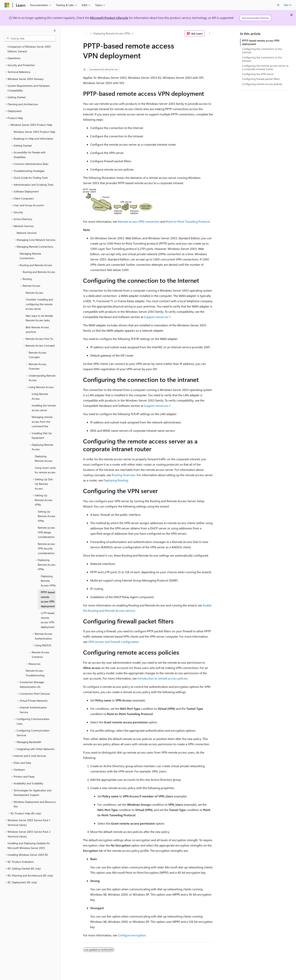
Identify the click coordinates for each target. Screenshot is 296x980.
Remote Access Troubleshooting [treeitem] (35, 673)
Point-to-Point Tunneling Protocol (188, 221)
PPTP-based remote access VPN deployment (261, 42)
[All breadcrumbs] (86, 33)
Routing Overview (124, 475)
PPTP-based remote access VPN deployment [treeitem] (48, 599)
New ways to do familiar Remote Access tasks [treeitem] (39, 318)
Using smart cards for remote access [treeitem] (45, 470)
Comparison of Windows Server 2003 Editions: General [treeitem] (29, 49)
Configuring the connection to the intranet (262, 59)
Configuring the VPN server (258, 74)
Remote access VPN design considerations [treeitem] (46, 532)
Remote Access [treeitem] (34, 293)
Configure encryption (132, 935)
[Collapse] (55, 31)
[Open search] (278, 5)
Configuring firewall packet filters (261, 79)
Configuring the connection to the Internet (262, 51)
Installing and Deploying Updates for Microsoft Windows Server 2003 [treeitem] (29, 846)
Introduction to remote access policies (162, 678)
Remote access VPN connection (139, 221)
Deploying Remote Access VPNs (112, 33)
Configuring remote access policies (262, 84)
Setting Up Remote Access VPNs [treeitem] (47, 516)
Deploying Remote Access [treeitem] (44, 459)
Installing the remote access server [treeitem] (44, 408)
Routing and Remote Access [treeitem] (39, 272)
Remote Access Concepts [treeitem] (37, 355)
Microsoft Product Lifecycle (109, 18)
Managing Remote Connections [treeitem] (30, 256)
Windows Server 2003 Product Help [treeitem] (34, 132)
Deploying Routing (116, 480)
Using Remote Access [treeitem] (40, 396)
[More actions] (210, 33)
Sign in (288, 5)
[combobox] (30, 39)
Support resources (156, 317)
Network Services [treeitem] (27, 233)
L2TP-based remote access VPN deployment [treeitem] (48, 620)
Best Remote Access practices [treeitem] (37, 330)
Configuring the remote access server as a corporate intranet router (265, 67)
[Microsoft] (7, 5)
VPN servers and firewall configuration (113, 642)
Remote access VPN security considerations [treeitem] (46, 548)
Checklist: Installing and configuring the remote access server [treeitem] (39, 304)
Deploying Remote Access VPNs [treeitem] (48, 581)
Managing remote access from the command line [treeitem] (42, 422)
